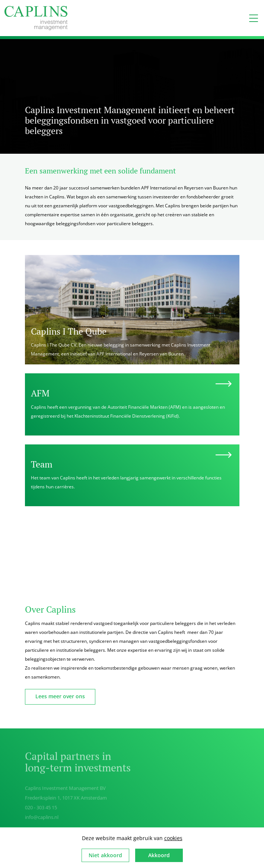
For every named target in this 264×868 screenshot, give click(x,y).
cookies (173, 838)
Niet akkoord (105, 855)
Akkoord (159, 855)
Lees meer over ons (60, 696)
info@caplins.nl (42, 818)
